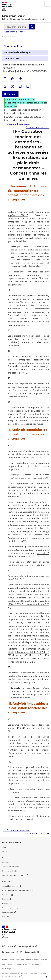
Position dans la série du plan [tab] (18, 52)
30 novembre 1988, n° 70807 (28, 657)
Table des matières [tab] (13, 46)
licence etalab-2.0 (13, 976)
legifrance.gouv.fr (11, 952)
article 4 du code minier (31, 266)
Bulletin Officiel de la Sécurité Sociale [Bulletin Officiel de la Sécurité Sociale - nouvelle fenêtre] (17, 890)
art (38, 553)
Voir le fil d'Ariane (9, 37)
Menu (47, 4)
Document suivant (36, 127)
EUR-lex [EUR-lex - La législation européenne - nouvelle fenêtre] (5, 904)
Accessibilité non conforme (13, 959)
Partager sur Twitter (13, 86)
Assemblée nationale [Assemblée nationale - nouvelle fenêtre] (10, 886)
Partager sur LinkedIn (20, 86)
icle (44, 553)
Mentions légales (33, 959)
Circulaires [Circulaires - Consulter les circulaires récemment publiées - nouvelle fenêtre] (6, 895)
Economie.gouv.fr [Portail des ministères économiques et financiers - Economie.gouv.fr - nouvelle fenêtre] (9, 908)
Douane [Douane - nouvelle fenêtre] (5, 899)
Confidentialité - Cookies (17, 964)
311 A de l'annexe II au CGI (21, 556)
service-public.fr (27, 946)
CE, (10, 652)
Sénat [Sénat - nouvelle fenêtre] (4, 917)
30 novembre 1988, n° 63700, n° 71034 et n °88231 (28, 654)
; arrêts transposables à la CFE (28, 660)
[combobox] (17, 27)
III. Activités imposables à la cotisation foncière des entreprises (24, 118)
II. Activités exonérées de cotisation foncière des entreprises (23, 111)
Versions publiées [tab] (12, 58)
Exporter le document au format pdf (5, 79)
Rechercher (32, 27)
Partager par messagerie (28, 86)
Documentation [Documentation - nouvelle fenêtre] (8, 871)
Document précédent (18, 124)
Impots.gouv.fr (8, 912)
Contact (5, 851)
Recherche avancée (14, 32)
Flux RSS (5, 862)
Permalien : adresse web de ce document (20, 79)
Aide (4, 847)
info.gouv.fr (8, 946)
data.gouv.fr (31, 952)
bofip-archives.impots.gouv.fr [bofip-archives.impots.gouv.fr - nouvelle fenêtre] (14, 875)
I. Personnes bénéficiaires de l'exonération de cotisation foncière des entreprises (26, 103)
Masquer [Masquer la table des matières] (12, 94)
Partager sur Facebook (5, 86)
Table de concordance (11, 867)
